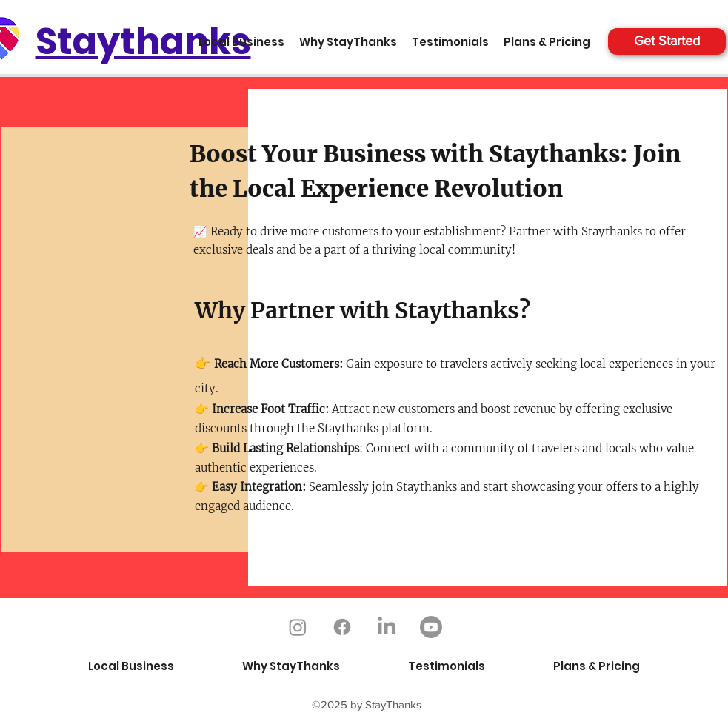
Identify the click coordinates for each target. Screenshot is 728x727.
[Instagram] (298, 627)
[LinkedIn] (387, 627)
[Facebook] (342, 627)
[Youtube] (431, 627)
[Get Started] (667, 41)
